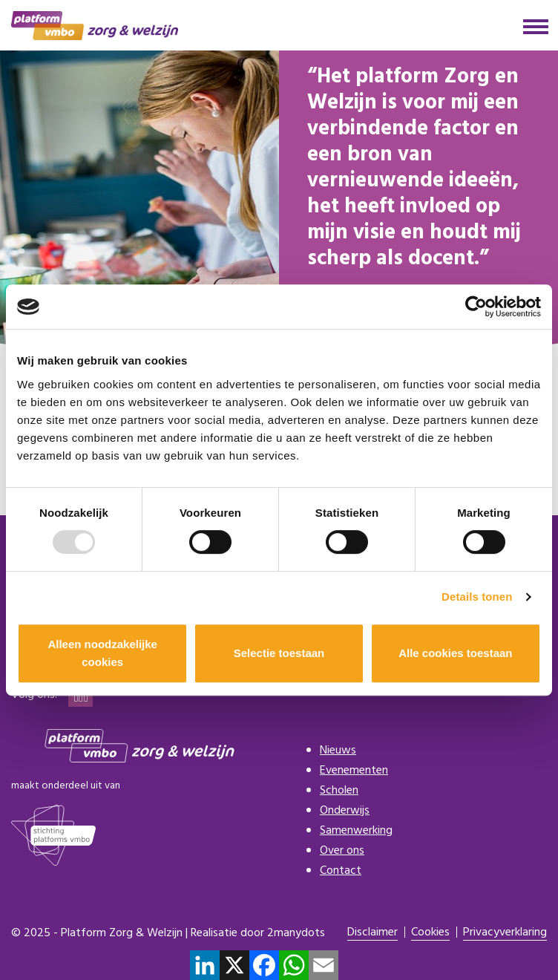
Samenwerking (356, 831)
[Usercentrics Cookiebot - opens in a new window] (476, 307)
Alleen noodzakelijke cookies (102, 653)
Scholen (339, 791)
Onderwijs (345, 811)
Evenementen (354, 771)
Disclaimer (372, 933)
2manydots (296, 933)
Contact (341, 871)
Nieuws (338, 751)
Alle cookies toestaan (455, 653)
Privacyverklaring (505, 933)
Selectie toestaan (279, 653)
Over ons (342, 851)
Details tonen (477, 597)
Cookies (430, 933)
